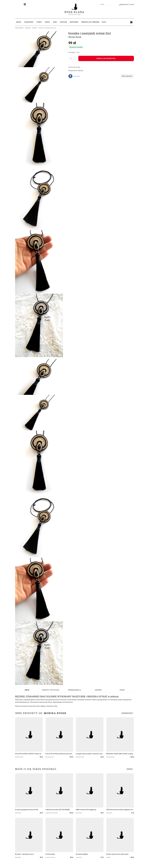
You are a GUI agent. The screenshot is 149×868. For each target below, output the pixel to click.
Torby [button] (39, 22)
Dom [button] (55, 22)
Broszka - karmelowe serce (24, 854)
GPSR (122, 690)
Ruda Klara (74, 10)
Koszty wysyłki (51, 690)
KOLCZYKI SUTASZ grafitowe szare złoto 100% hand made (59, 754)
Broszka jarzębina (82, 854)
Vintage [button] (63, 22)
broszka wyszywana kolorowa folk (27, 810)
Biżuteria (28, 28)
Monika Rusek (75, 37)
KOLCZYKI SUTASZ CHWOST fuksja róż (28, 754)
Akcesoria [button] (29, 22)
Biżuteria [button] (74, 22)
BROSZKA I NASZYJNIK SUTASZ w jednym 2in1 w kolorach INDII (120, 754)
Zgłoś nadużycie (127, 76)
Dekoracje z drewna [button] (90, 22)
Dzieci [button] (47, 22)
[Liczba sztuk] (71, 58)
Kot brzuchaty (50, 854)
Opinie (98, 690)
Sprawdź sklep (127, 713)
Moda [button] (19, 22)
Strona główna (19, 28)
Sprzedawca (74, 690)
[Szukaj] (114, 4)
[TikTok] (25, 4)
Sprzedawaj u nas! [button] (127, 4)
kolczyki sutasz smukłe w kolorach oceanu (90, 754)
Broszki (34, 28)
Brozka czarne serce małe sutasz (117, 854)
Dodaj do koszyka (106, 58)
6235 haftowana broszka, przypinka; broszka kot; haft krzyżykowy (120, 810)
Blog (104, 22)
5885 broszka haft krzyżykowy (86, 810)
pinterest (77, 76)
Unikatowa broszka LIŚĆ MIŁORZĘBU (58, 810)
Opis (27, 690)
